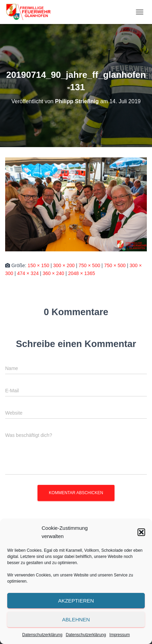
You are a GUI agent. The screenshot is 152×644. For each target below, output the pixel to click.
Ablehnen (76, 619)
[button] (141, 532)
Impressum (120, 635)
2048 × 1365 (82, 273)
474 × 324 (28, 273)
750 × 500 (90, 265)
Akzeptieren (76, 601)
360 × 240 (53, 273)
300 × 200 (64, 265)
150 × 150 (38, 265)
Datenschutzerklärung (42, 635)
